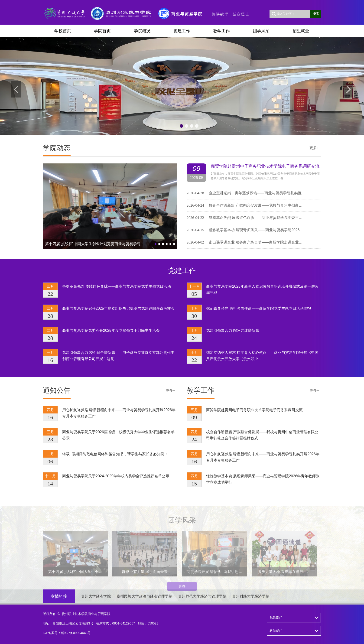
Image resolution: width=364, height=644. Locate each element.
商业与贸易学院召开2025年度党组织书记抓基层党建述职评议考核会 (118, 309)
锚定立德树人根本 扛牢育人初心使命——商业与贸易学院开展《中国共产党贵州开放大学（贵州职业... (262, 356)
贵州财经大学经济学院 (251, 596)
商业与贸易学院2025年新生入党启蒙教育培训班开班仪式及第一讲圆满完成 (262, 290)
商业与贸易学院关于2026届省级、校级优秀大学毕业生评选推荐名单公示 (118, 435)
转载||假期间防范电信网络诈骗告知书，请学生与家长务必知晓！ (115, 454)
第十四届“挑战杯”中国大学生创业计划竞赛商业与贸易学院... (94, 245)
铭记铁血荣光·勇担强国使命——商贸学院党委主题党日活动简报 (259, 309)
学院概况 (142, 31)
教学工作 (221, 31)
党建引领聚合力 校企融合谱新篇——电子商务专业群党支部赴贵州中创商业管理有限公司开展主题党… (118, 356)
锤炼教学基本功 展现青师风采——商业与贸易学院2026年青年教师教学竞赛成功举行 (263, 479)
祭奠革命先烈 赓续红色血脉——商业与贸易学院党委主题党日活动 (117, 287)
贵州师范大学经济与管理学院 (202, 596)
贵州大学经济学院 (96, 596)
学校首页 (63, 31)
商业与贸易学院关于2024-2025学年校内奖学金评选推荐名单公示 (116, 476)
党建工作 (182, 31)
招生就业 (301, 31)
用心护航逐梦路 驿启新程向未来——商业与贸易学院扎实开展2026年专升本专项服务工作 (119, 413)
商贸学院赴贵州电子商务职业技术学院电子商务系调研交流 (265, 167)
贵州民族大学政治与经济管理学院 (144, 596)
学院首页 (102, 31)
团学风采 (261, 31)
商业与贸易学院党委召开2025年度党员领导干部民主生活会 (111, 331)
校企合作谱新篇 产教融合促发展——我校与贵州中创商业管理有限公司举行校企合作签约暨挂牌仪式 (262, 435)
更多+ (314, 149)
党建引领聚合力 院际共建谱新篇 (233, 331)
